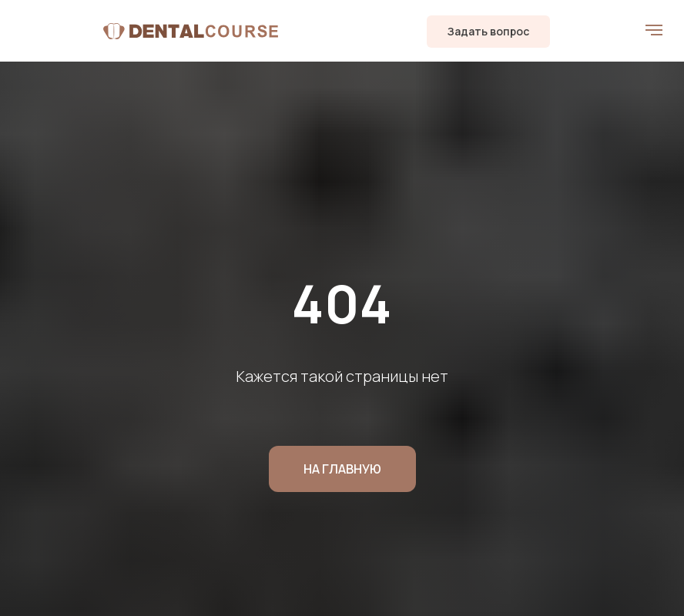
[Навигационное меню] (654, 30)
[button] (488, 32)
